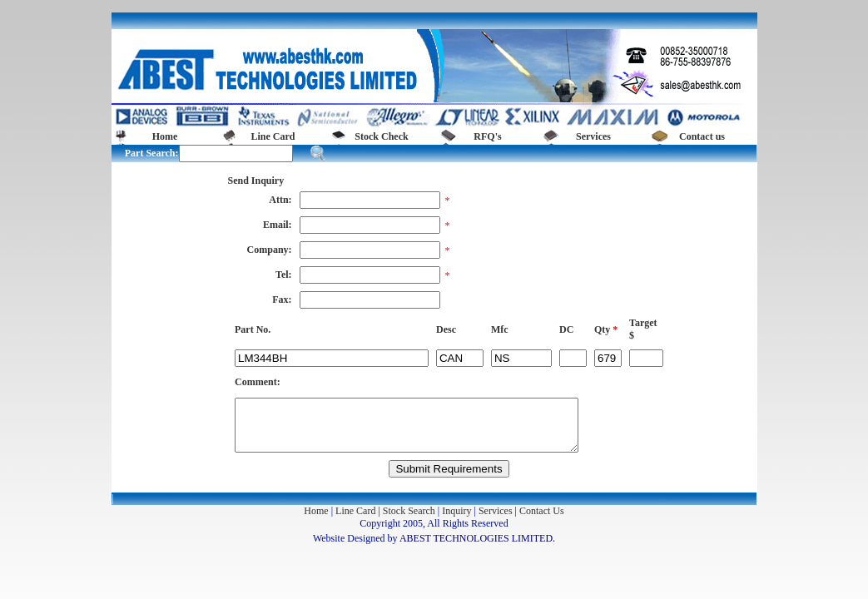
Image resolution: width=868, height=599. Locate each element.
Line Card (273, 136)
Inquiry (456, 511)
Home (165, 136)
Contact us (702, 136)
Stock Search (409, 511)
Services (593, 136)
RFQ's (487, 136)
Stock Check (381, 136)
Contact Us (542, 511)
